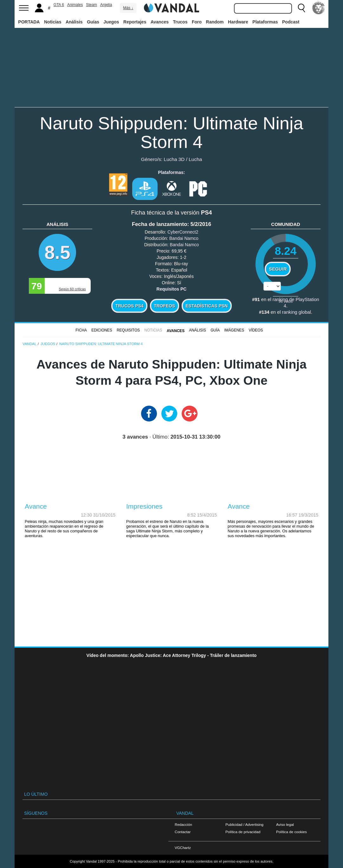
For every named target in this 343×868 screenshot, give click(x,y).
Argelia (106, 5)
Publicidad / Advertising (244, 824)
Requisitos (128, 330)
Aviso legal (285, 824)
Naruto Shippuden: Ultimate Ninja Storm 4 (171, 132)
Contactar (183, 832)
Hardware (238, 22)
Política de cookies (291, 832)
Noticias (53, 22)
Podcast (291, 22)
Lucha (195, 159)
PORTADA (29, 22)
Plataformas (265, 22)
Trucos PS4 (129, 306)
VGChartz (183, 848)
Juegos (111, 22)
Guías (93, 22)
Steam (91, 5)
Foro (197, 22)
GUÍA (215, 330)
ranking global (297, 312)
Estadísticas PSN (207, 306)
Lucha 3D (174, 159)
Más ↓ (128, 8)
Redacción (183, 824)
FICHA (81, 330)
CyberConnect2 (183, 232)
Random (215, 22)
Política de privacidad (243, 832)
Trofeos (164, 306)
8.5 (57, 252)
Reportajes (135, 22)
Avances (160, 22)
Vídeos (256, 330)
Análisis (74, 22)
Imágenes (234, 330)
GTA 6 (59, 5)
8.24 (286, 251)
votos (286, 301)
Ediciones (102, 330)
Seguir (278, 269)
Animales (75, 5)
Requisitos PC (172, 289)
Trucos (180, 22)
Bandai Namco (184, 238)
